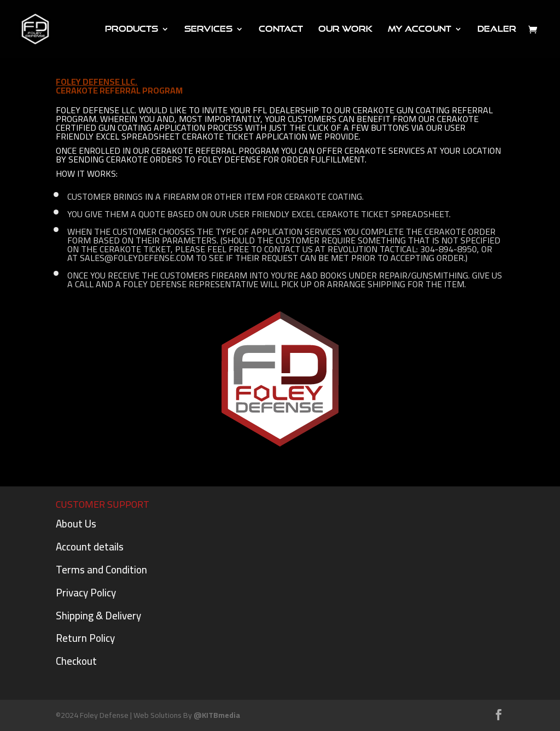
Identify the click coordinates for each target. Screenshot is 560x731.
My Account (419, 29)
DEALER (497, 29)
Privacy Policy (86, 593)
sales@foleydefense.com (137, 258)
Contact (281, 29)
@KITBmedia (217, 715)
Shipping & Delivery (98, 616)
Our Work (345, 29)
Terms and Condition (101, 570)
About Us (76, 524)
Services (208, 29)
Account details (90, 547)
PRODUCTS (132, 29)
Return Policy (85, 638)
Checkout (76, 661)
